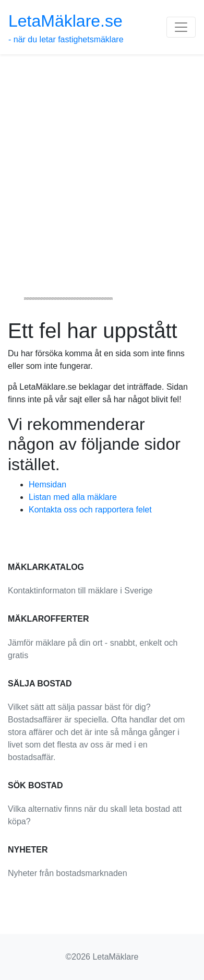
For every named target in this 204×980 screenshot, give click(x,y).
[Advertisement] (102, 162)
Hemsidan (47, 485)
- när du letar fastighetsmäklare (66, 28)
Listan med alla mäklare (73, 497)
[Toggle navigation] (181, 27)
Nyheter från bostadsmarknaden (68, 873)
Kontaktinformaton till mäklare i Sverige (80, 591)
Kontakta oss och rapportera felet (90, 510)
